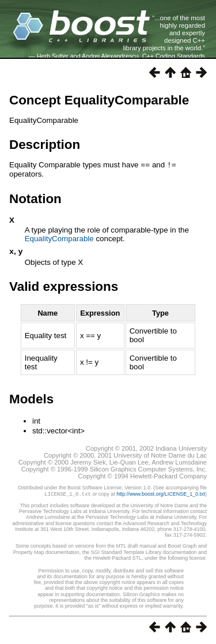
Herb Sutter (53, 56)
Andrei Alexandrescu (110, 56)
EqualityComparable (59, 238)
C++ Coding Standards (174, 56)
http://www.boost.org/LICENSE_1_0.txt (161, 495)
